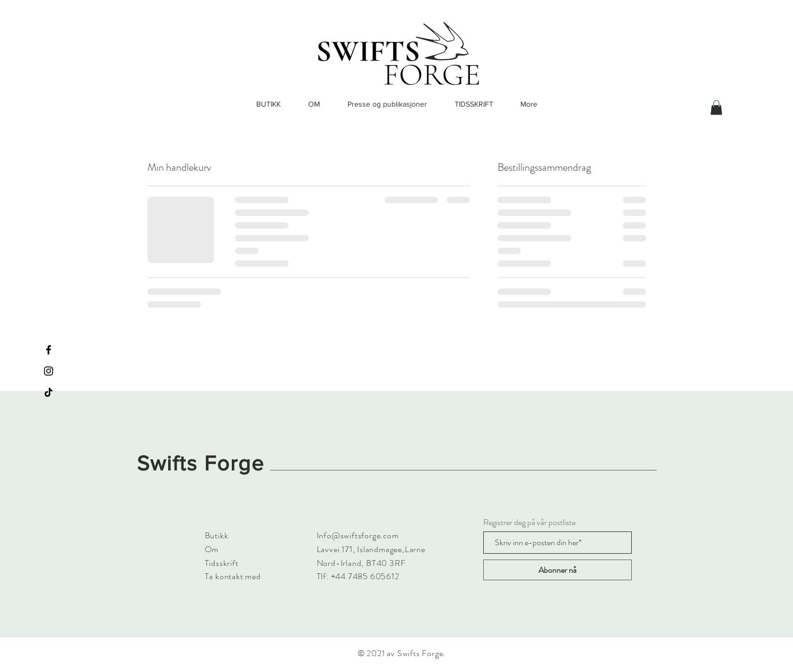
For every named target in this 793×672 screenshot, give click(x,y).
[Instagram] (49, 371)
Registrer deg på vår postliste (529, 522)
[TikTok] (49, 392)
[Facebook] (49, 350)
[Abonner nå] (557, 570)
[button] (716, 107)
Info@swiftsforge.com (358, 535)
